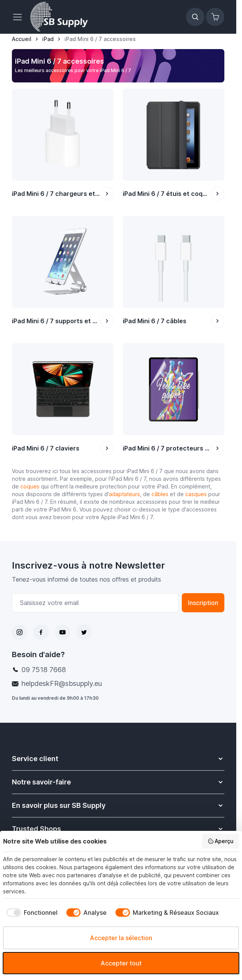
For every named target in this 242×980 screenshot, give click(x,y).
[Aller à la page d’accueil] (22, 39)
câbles (161, 494)
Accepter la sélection (121, 938)
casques (196, 494)
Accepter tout (121, 963)
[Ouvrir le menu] (20, 17)
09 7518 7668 (44, 670)
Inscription (203, 603)
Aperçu (221, 841)
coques (30, 486)
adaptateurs (124, 494)
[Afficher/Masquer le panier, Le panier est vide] (215, 17)
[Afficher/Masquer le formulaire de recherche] (195, 17)
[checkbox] (30, 913)
